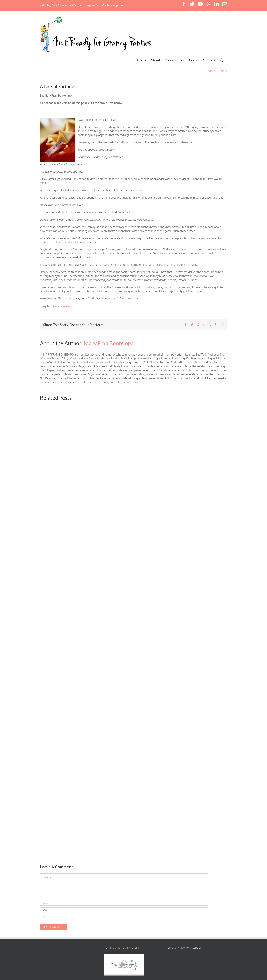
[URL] (124, 916)
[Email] (124, 910)
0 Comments (64, 306)
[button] (221, 60)
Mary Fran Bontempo (109, 343)
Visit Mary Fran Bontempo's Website (61, 5)
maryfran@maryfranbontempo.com (105, 5)
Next (221, 71)
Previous (210, 71)
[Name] (124, 903)
